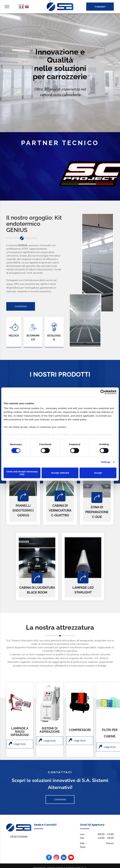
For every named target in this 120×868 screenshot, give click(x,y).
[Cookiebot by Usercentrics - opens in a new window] (103, 392)
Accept (98, 473)
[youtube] (71, 858)
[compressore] (80, 703)
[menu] (7, 7)
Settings (106, 462)
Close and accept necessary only (22, 473)
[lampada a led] (83, 558)
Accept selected (60, 473)
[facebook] (49, 858)
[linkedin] (64, 858)
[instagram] (56, 858)
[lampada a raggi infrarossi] (20, 703)
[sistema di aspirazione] (50, 703)
